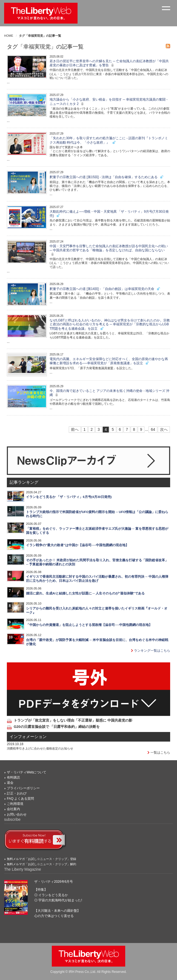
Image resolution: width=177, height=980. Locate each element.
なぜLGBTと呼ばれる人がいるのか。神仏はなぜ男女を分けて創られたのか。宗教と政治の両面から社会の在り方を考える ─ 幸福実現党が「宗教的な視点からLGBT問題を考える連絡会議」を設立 (110, 324)
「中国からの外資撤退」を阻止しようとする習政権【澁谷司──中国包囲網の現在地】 (89, 625)
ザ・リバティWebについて (27, 772)
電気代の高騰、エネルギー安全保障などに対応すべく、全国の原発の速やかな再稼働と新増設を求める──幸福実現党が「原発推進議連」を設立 (109, 361)
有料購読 (13, 777)
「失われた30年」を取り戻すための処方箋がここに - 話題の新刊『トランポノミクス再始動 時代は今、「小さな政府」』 (109, 140)
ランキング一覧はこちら (151, 651)
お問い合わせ (17, 814)
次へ (164, 429)
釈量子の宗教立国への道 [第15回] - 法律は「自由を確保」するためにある (107, 177)
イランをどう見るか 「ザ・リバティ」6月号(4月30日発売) (69, 497)
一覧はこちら (159, 753)
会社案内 (13, 809)
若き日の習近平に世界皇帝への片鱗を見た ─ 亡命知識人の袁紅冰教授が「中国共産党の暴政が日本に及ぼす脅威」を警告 (109, 63)
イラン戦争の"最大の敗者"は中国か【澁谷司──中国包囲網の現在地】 (77, 545)
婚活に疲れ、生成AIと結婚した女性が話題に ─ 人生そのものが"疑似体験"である (85, 593)
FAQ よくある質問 (20, 799)
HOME (9, 36)
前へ (75, 429)
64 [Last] (153, 429)
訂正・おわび (17, 793)
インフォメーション (28, 737)
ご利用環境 (15, 804)
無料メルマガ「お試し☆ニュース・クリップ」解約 (42, 864)
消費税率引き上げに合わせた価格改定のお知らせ (40, 748)
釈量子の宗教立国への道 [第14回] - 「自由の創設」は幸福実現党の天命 (105, 289)
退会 (10, 783)
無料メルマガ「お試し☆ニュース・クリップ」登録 (42, 859)
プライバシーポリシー (23, 788)
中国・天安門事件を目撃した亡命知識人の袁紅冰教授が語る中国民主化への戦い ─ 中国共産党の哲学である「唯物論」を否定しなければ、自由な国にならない (109, 250)
